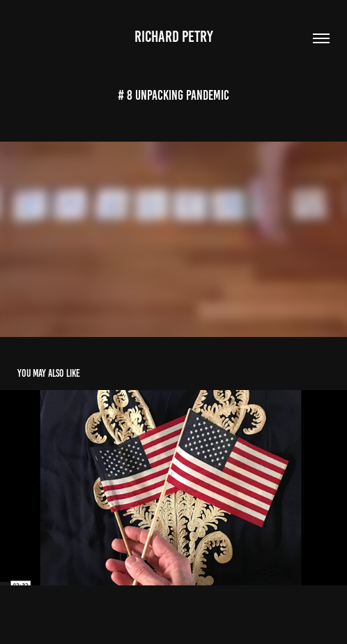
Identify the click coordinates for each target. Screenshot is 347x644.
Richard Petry (174, 37)
